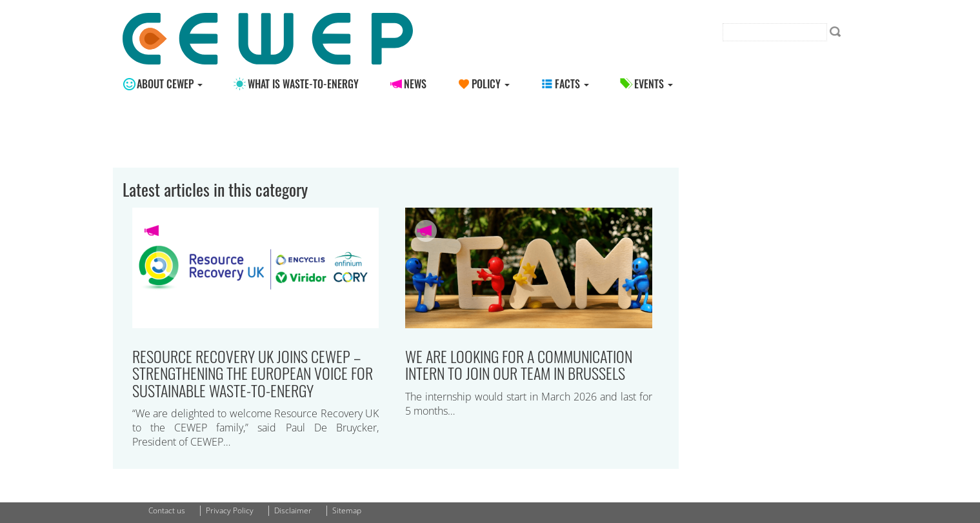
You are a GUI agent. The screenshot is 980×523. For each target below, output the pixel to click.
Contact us (167, 510)
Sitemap (347, 510)
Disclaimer (293, 510)
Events (654, 84)
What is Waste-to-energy (303, 84)
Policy (491, 84)
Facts (572, 84)
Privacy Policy (230, 510)
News (415, 84)
